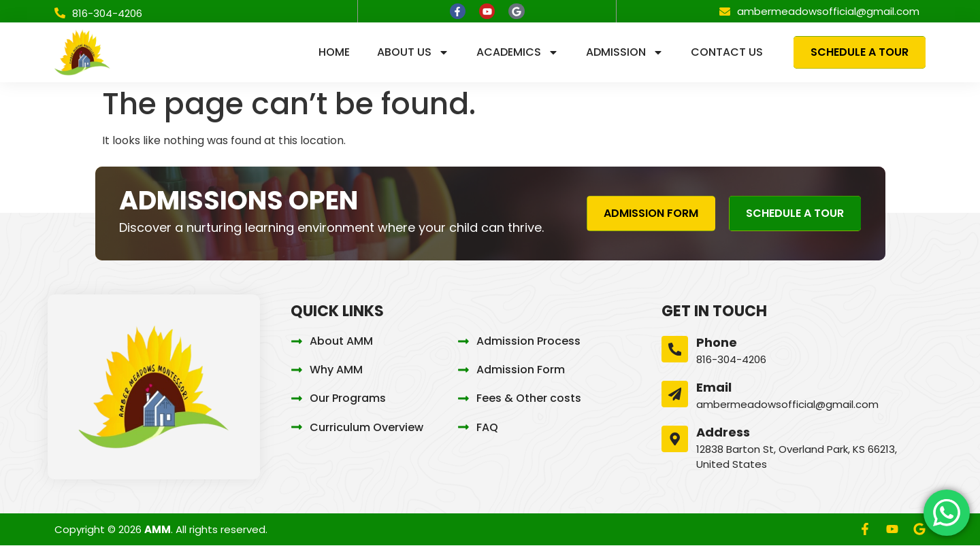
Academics (518, 53)
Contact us (727, 53)
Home (334, 53)
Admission (625, 53)
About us (413, 53)
